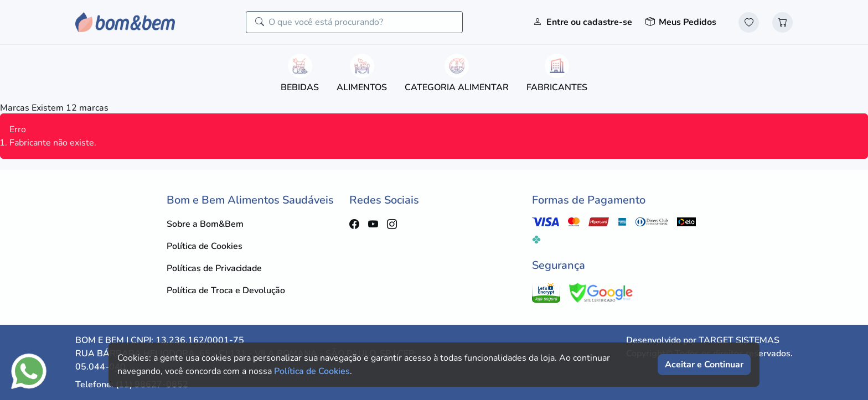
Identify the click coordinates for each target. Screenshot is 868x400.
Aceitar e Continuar (704, 365)
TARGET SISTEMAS (739, 340)
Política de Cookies (205, 246)
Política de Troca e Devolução (226, 290)
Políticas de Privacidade (214, 268)
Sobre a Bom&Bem (205, 224)
